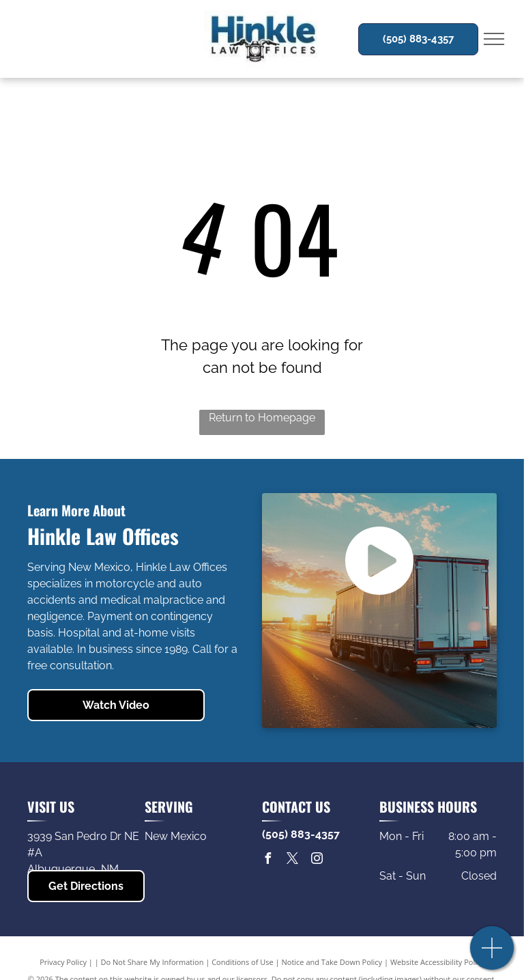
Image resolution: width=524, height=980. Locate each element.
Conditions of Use (243, 962)
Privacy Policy (63, 962)
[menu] (494, 39)
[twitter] (292, 860)
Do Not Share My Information (152, 962)
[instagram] (317, 860)
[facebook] (267, 860)
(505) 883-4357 (301, 834)
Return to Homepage (262, 418)
